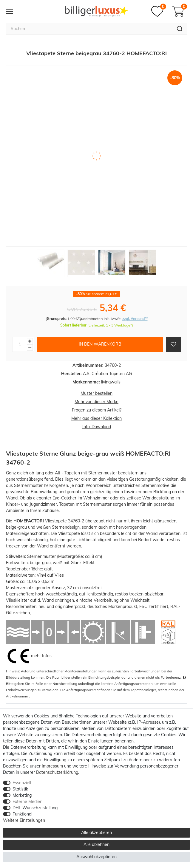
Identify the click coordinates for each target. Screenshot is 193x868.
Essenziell (22, 783)
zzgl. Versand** (135, 319)
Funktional (22, 814)
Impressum (52, 766)
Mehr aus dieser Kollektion (96, 418)
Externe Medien (27, 802)
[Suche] (180, 29)
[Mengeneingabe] (20, 344)
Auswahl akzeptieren (96, 857)
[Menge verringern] (30, 348)
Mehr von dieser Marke (96, 402)
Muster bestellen (96, 393)
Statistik (20, 789)
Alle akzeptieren (96, 833)
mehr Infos (41, 655)
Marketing (22, 795)
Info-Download (97, 427)
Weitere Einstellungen (24, 820)
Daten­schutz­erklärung (57, 772)
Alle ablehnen (96, 844)
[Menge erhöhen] (30, 341)
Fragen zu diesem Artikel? (97, 410)
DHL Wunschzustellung (35, 808)
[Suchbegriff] (89, 29)
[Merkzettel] (159, 11)
